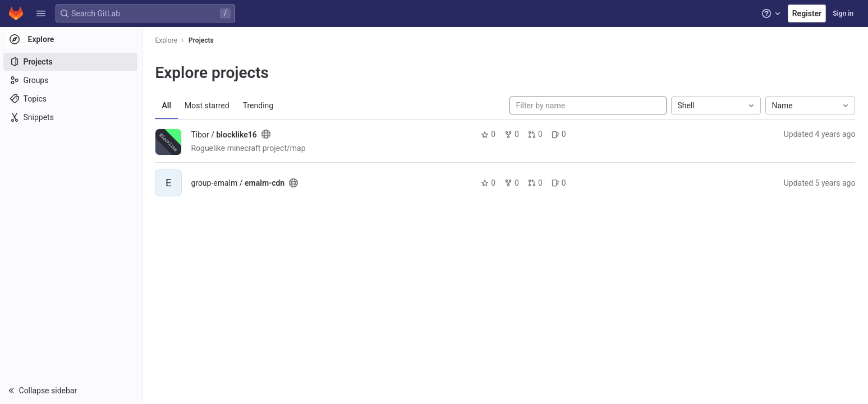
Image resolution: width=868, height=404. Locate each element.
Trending (259, 105)
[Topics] (72, 99)
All (167, 105)
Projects (202, 40)
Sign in (843, 13)
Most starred (208, 105)
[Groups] (72, 80)
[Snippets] (72, 117)
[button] (41, 13)
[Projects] (72, 62)
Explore (167, 40)
